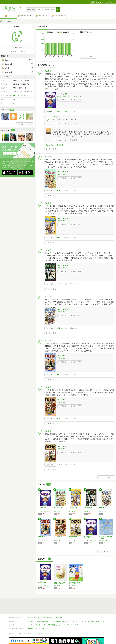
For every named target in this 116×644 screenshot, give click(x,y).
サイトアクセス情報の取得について (93, 621)
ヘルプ (30, 625)
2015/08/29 (74, 191)
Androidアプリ (32, 628)
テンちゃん (56, 129)
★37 (58, 419)
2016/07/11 (74, 112)
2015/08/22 (74, 237)
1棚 (14, 99)
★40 (58, 375)
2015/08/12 (74, 419)
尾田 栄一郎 (61, 174)
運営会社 (31, 621)
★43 (58, 284)
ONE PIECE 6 (63, 265)
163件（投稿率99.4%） (20, 96)
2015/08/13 (74, 375)
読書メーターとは (34, 618)
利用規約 (59, 618)
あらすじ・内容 (76, 100)
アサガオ (56, 117)
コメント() (64, 112)
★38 (58, 191)
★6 (66, 140)
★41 (58, 237)
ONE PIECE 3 (63, 400)
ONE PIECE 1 (63, 446)
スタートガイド (48, 618)
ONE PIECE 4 (63, 356)
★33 (58, 328)
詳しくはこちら (10, 154)
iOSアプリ (44, 628)
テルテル (48, 71)
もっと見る (88, 57)
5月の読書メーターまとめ (17, 52)
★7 (66, 123)
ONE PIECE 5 (63, 309)
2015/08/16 (74, 284)
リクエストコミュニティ (72, 625)
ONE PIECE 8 (63, 218)
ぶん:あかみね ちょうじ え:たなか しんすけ (71, 96)
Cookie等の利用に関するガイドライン (67, 621)
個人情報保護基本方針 (44, 621)
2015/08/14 (74, 328)
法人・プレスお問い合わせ (52, 625)
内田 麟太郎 (57, 586)
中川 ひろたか (103, 541)
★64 (58, 112)
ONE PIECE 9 (63, 172)
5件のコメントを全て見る (54, 145)
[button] (58, 10)
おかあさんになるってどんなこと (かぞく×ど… (60, 584)
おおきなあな (63, 94)
